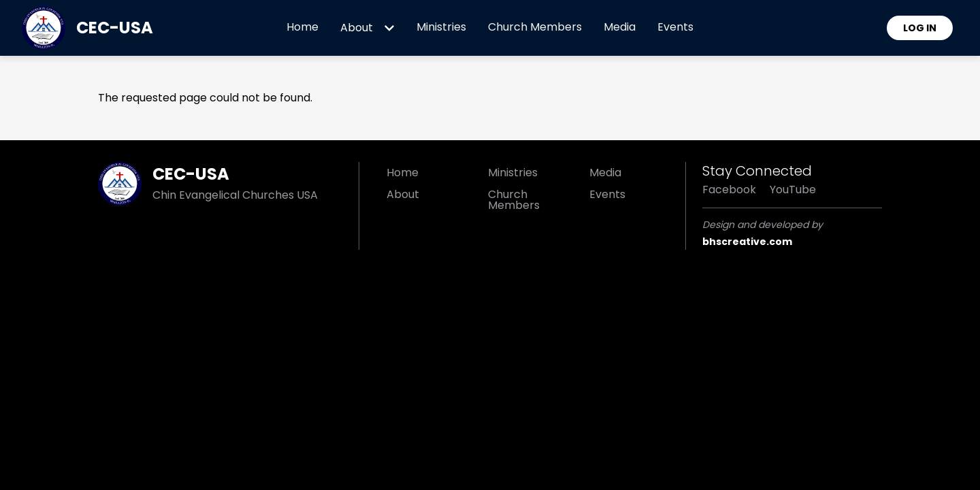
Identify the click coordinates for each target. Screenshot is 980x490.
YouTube (793, 190)
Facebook (729, 190)
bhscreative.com (747, 242)
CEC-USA (115, 28)
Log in (920, 28)
